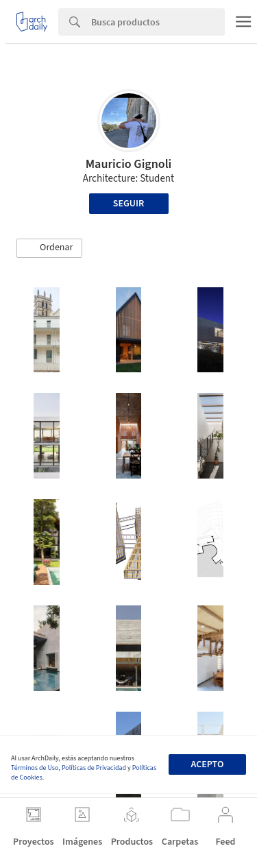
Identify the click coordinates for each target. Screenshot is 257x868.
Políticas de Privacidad (94, 768)
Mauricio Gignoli (129, 164)
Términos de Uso (35, 768)
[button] (49, 248)
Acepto (207, 764)
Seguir (128, 204)
